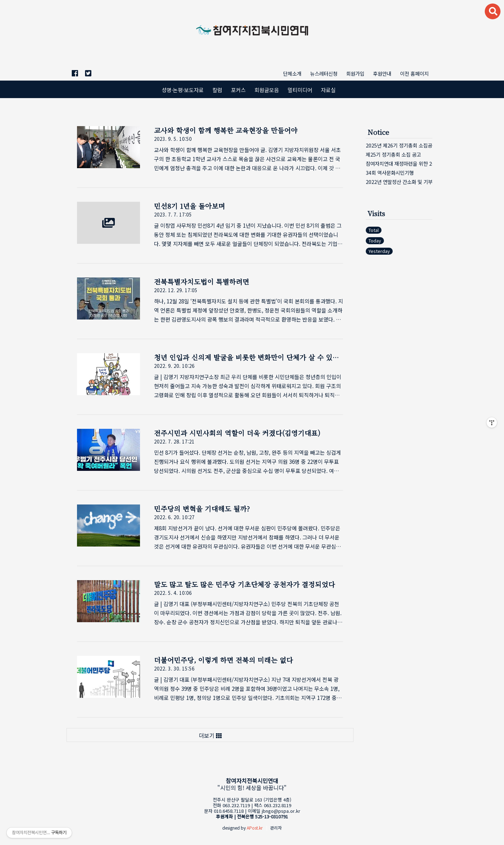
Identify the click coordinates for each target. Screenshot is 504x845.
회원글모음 (267, 90)
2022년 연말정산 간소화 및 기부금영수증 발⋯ (399, 182)
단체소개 (292, 73)
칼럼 (217, 90)
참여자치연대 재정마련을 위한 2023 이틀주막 (399, 163)
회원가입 (355, 73)
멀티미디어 (300, 90)
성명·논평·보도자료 (183, 90)
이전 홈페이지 (414, 73)
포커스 (238, 90)
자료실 (328, 90)
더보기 (210, 735)
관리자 (276, 828)
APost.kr (255, 828)
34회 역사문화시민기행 (390, 173)
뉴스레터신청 (324, 73)
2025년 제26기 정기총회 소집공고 (399, 145)
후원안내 (382, 73)
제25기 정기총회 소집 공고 (393, 154)
